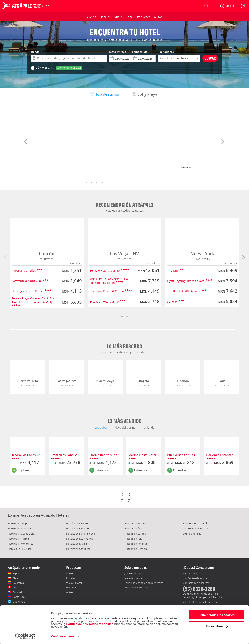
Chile (15, 578)
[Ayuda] (227, 6)
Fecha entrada (118, 52)
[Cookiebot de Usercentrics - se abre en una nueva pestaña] (25, 636)
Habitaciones (166, 52)
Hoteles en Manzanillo (21, 528)
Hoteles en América (136, 544)
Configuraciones (63, 636)
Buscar (210, 58)
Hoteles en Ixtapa (18, 523)
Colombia (18, 583)
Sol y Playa (145, 94)
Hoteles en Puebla (18, 539)
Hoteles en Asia (133, 539)
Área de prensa (133, 578)
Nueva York (202, 254)
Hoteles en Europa (135, 534)
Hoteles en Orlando (77, 528)
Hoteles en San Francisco (81, 534)
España (17, 573)
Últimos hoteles (192, 534)
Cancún (47, 254)
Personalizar (217, 626)
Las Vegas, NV (124, 254)
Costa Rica (19, 597)
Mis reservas (190, 574)
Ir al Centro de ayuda (195, 578)
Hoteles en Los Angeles (79, 539)
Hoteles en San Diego (78, 549)
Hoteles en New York (78, 523)
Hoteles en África (134, 528)
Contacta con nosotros (196, 583)
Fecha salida (140, 52)
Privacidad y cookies (136, 588)
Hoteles (71, 578)
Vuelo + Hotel (74, 583)
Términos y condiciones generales (144, 583)
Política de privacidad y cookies (90, 624)
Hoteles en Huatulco (20, 549)
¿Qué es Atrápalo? (135, 573)
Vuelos (70, 573)
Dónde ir (36, 52)
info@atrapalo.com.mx (204, 602)
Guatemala (19, 602)
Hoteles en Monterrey (21, 544)
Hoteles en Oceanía (136, 549)
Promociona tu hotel (195, 523)
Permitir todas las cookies (217, 615)
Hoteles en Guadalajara (21, 534)
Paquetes (72, 588)
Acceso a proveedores (196, 528)
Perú (15, 588)
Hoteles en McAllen (77, 544)
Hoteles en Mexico (135, 523)
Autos (70, 592)
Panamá (17, 592)
